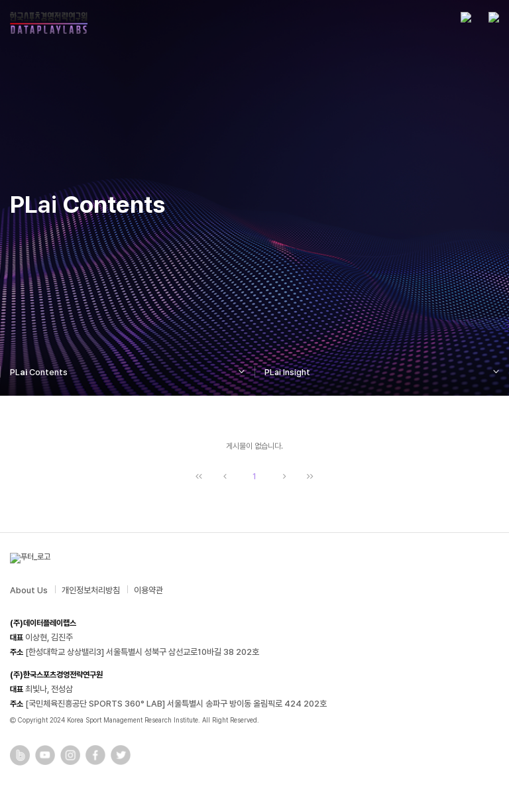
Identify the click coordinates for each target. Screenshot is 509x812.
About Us (29, 590)
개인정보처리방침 (91, 590)
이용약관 (148, 590)
